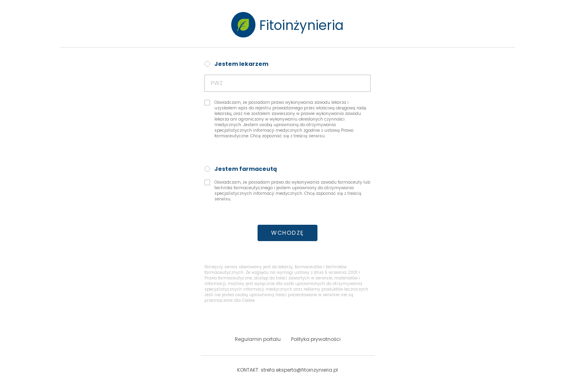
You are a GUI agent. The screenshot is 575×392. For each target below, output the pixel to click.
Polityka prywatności (316, 339)
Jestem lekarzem (241, 64)
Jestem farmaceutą (246, 169)
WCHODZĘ (287, 233)
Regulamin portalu (258, 339)
